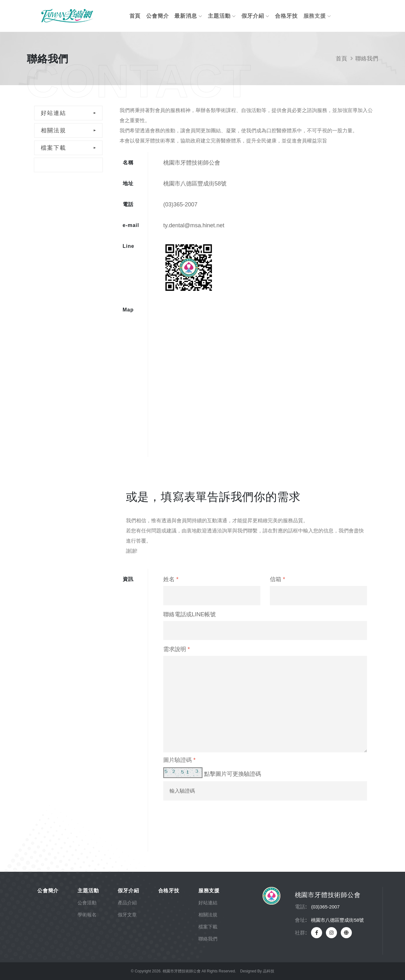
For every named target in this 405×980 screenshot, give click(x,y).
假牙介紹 (255, 16)
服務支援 (317, 16)
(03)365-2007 (180, 204)
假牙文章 (127, 915)
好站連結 (54, 113)
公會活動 (87, 903)
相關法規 (54, 130)
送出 (186, 830)
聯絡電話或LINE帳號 (190, 614)
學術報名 (87, 915)
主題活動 (222, 16)
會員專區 (360, 16)
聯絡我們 (53, 165)
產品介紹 (127, 903)
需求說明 (177, 649)
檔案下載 (54, 148)
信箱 (277, 579)
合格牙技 (286, 16)
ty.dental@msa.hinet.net (194, 225)
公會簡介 (157, 16)
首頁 (135, 16)
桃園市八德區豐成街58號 (195, 184)
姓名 (171, 579)
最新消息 (188, 16)
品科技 (269, 971)
